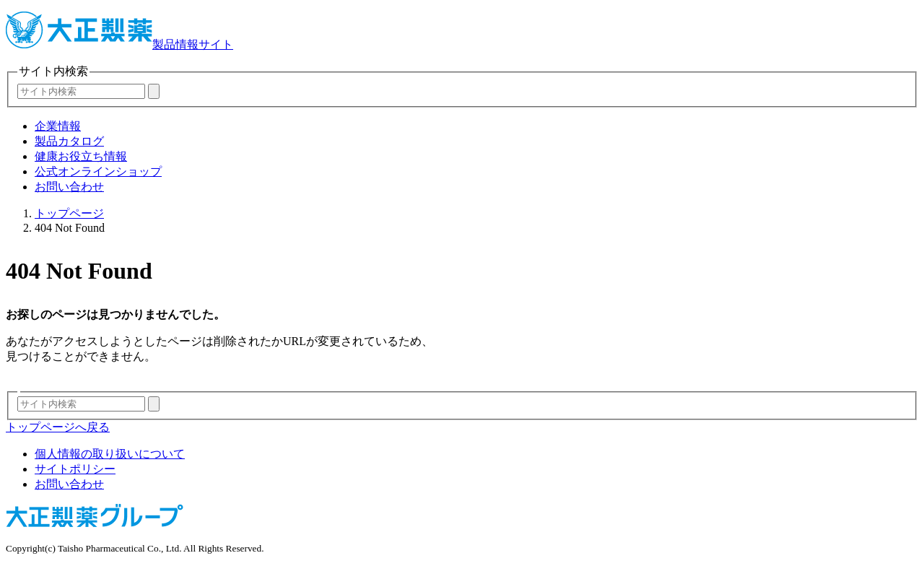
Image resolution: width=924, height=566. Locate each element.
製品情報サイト (119, 44)
